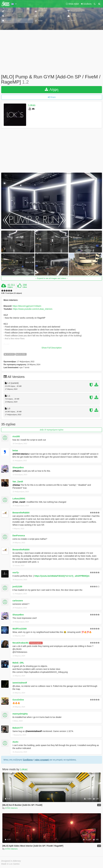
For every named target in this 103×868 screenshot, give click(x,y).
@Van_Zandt (19, 502)
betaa (15, 450)
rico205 (16, 436)
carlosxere (18, 601)
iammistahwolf (20, 683)
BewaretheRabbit (21, 513)
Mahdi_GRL (18, 663)
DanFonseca (19, 536)
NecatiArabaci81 (21, 643)
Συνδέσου (28, 760)
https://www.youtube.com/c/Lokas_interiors (33, 309)
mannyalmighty (20, 714)
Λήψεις (10, 287)
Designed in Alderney (11, 861)
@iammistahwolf (33, 731)
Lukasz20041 (19, 499)
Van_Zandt (18, 482)
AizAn (15, 742)
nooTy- (16, 573)
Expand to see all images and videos (51, 278)
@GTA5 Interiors (21, 454)
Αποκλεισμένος (36, 643)
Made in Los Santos (10, 864)
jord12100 (17, 587)
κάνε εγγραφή (42, 760)
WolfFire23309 (20, 629)
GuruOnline (18, 700)
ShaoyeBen (18, 467)
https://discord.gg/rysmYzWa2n (27, 306)
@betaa (16, 485)
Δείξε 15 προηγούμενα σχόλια (51, 430)
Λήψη (52, 90)
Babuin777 (18, 728)
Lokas (32, 105)
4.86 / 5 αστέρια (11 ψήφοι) (12, 293)
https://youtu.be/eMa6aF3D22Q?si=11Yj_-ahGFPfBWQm (62, 576)
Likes (25, 287)
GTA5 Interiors (11, 808)
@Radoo (17, 471)
